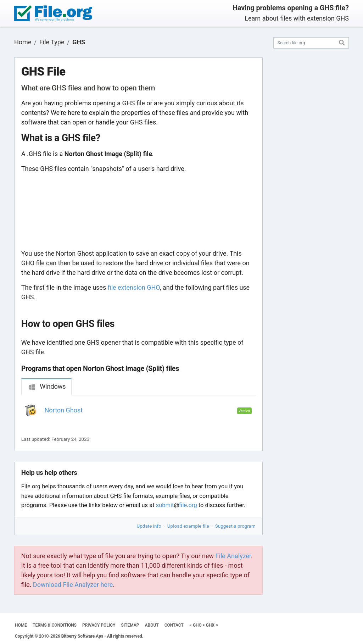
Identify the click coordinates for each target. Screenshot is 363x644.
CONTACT (174, 625)
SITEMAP (130, 625)
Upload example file (188, 526)
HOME (21, 625)
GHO (197, 625)
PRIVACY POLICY (99, 625)
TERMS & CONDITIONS (55, 625)
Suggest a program (235, 526)
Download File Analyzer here (73, 585)
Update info (149, 526)
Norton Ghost (64, 410)
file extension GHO (134, 287)
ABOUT (152, 625)
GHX (210, 625)
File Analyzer (233, 556)
